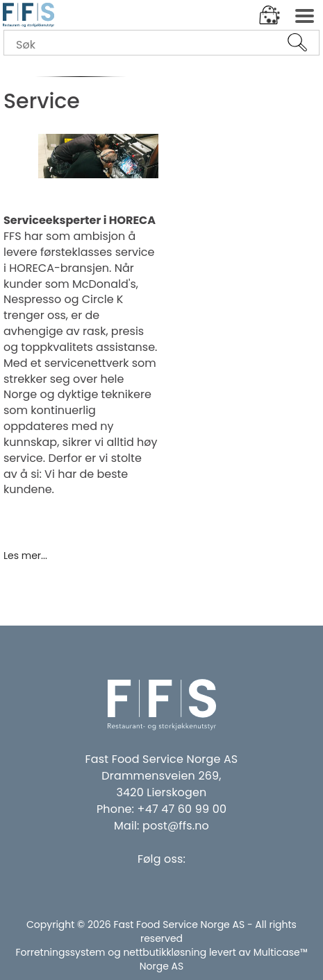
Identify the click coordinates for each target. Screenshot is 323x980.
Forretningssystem (60, 952)
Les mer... (25, 554)
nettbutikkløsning (165, 952)
